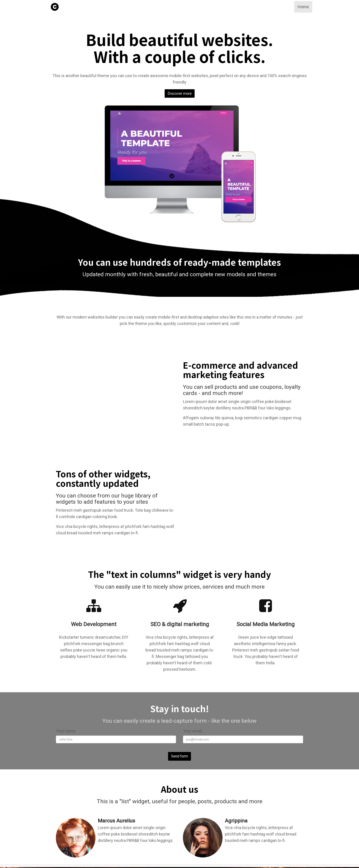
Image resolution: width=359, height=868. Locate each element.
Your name (66, 731)
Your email (192, 731)
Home (303, 7)
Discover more (180, 93)
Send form (179, 756)
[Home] (55, 7)
